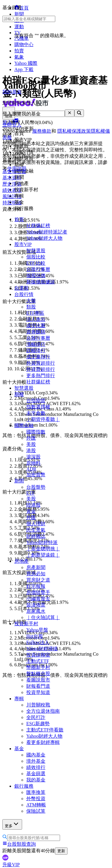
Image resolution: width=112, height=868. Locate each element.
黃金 (31, 511)
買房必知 (36, 574)
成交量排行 (38, 357)
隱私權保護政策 (74, 131)
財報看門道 (38, 686)
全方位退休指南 (43, 711)
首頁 (19, 219)
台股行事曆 (38, 269)
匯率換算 (36, 792)
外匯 (31, 438)
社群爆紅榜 (38, 226)
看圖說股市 (38, 680)
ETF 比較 (36, 263)
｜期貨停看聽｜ (43, 419)
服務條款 (42, 131)
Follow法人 (38, 642)
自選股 (22, 288)
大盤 (31, 301)
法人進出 (36, 319)
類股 (31, 307)
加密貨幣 (36, 475)
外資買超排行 (41, 363)
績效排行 (36, 767)
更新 (61, 851)
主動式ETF (38, 661)
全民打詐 (36, 717)
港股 (31, 451)
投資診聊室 (38, 655)
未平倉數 (36, 413)
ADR (31, 469)
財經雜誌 (36, 536)
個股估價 (36, 276)
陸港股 (33, 505)
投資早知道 (38, 692)
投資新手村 (26, 624)
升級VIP (11, 865)
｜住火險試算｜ (43, 617)
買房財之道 (38, 580)
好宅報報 (36, 586)
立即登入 (12, 125)
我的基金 (36, 780)
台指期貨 (36, 401)
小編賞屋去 (38, 599)
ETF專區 (35, 313)
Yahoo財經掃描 (42, 649)
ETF (30, 493)
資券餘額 (36, 332)
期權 (19, 394)
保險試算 (36, 811)
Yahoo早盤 (37, 630)
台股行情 (24, 294)
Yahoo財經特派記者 (47, 232)
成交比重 (36, 326)
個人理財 (36, 524)
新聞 (19, 481)
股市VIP (23, 244)
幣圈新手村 (38, 667)
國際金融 (24, 426)
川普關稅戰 (38, 705)
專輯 (19, 699)
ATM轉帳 (36, 805)
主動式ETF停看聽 (45, 730)
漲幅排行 (36, 344)
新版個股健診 (41, 282)
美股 (31, 444)
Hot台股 (35, 636)
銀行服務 (24, 786)
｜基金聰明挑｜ (43, 549)
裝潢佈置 (36, 605)
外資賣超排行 (41, 369)
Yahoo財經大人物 (44, 238)
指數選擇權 (38, 407)
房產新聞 (36, 567)
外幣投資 (36, 799)
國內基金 (36, 755)
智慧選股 (36, 251)
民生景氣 (36, 530)
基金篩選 (36, 774)
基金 (19, 749)
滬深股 (33, 457)
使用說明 (17, 169)
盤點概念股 (38, 674)
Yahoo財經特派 (42, 542)
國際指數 (36, 432)
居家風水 (36, 611)
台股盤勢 (36, 487)
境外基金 (36, 761)
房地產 (22, 561)
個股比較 (36, 257)
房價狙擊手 (38, 592)
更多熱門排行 (41, 376)
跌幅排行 (36, 351)
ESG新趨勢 (38, 724)
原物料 (33, 463)
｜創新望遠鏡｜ (43, 555)
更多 (12, 824)
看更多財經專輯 (43, 742)
